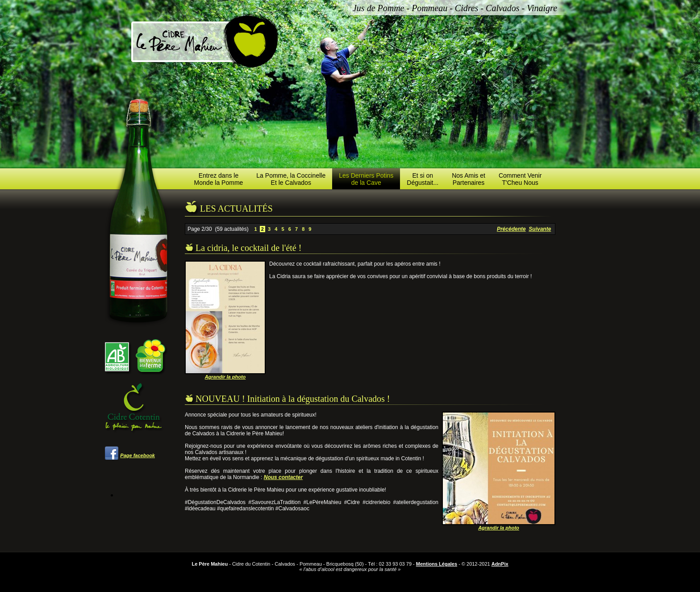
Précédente (511, 229)
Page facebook (137, 455)
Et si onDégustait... (423, 179)
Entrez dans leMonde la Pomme (219, 179)
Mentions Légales (437, 564)
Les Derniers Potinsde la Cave (366, 179)
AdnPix (500, 564)
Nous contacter (283, 477)
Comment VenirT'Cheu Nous (520, 179)
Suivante (540, 229)
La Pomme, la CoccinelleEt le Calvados (291, 179)
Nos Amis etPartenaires (469, 179)
